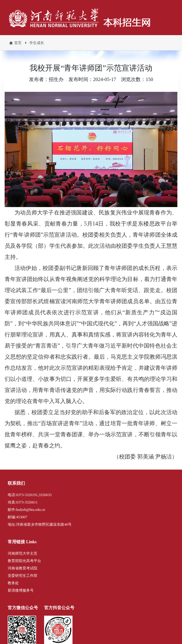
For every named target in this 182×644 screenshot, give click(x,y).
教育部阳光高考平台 (24, 561)
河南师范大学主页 (23, 553)
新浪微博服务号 (21, 590)
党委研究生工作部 (23, 576)
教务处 (13, 583)
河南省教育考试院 (23, 568)
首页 (18, 43)
